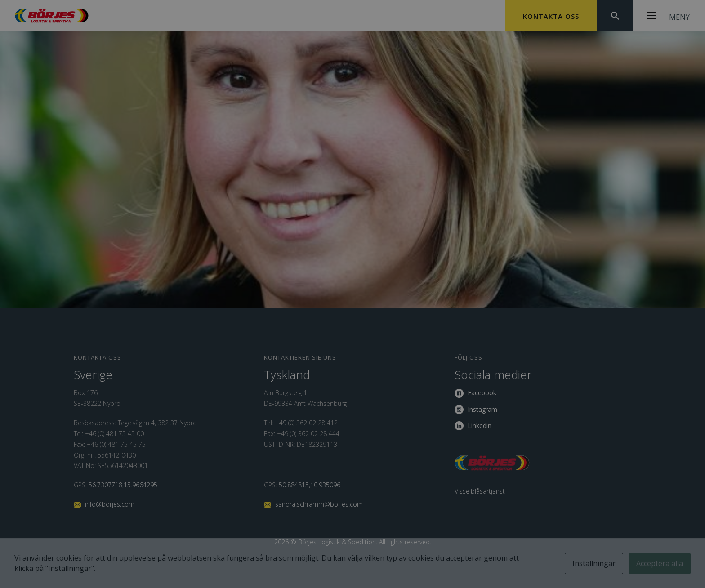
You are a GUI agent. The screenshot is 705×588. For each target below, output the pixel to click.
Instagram (482, 409)
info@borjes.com (110, 504)
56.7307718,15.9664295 (123, 485)
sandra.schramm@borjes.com (319, 504)
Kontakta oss (551, 16)
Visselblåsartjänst (480, 491)
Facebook (482, 393)
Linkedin (480, 425)
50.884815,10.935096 (310, 485)
